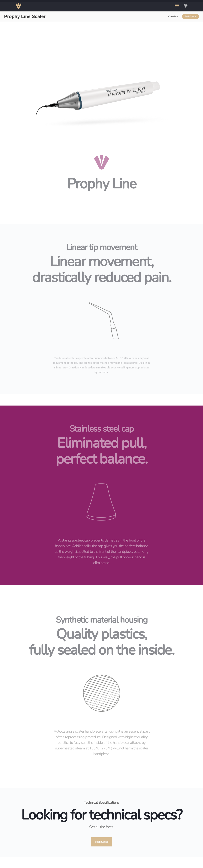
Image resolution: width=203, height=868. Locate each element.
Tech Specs (191, 16)
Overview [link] (173, 16)
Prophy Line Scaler (25, 16)
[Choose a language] (186, 6)
